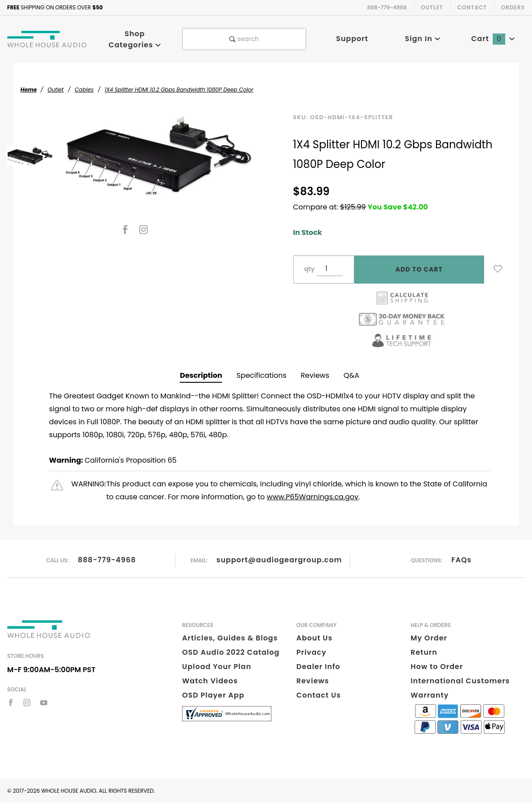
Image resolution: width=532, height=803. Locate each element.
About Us (314, 638)
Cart (493, 39)
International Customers (460, 681)
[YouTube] (44, 703)
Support (352, 39)
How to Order (437, 667)
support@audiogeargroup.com (279, 560)
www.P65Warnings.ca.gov (313, 497)
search (244, 39)
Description (201, 375)
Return (424, 652)
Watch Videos (210, 681)
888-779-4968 (107, 560)
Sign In (422, 39)
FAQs (461, 560)
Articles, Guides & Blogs (230, 638)
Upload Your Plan (217, 667)
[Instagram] (143, 230)
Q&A (351, 375)
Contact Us (319, 695)
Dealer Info (318, 667)
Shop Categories (135, 39)
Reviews (315, 375)
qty (310, 269)
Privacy (311, 652)
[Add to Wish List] (498, 269)
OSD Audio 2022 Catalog (231, 652)
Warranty (430, 695)
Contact (472, 7)
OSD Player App (213, 695)
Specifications (262, 375)
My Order (429, 638)
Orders (513, 7)
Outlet (432, 7)
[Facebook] (125, 230)
